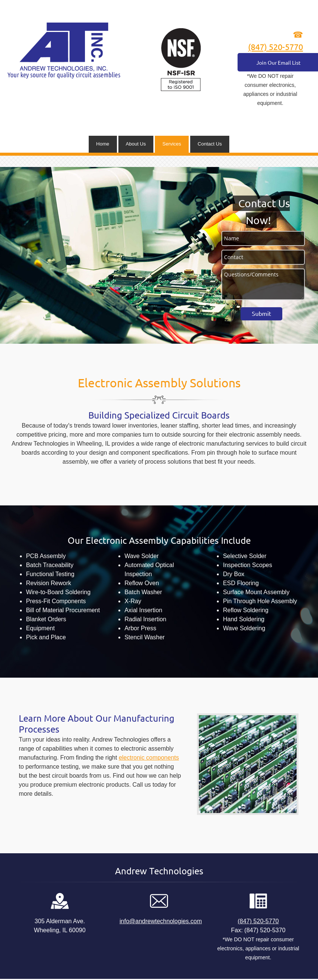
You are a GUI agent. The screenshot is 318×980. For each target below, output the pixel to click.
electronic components (149, 758)
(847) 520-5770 (276, 47)
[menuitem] (103, 144)
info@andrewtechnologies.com (161, 921)
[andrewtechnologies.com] (64, 51)
